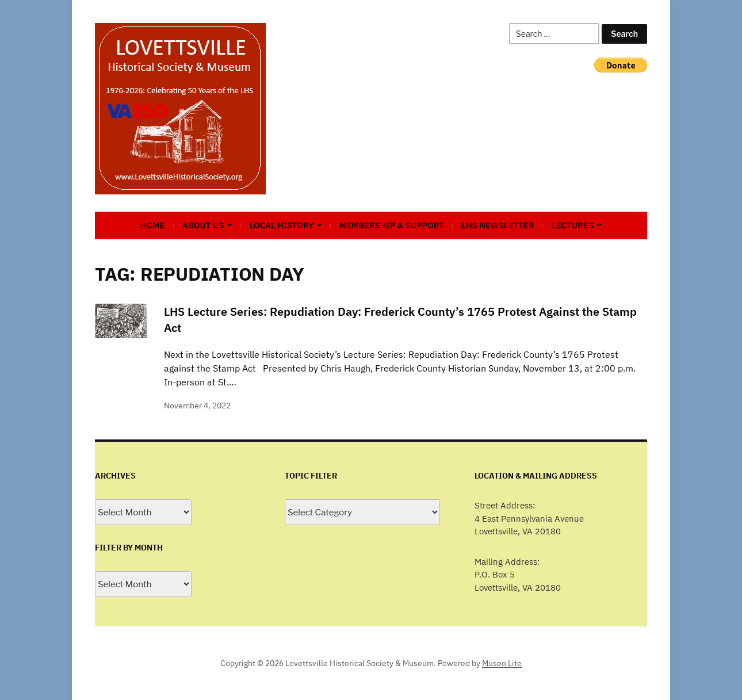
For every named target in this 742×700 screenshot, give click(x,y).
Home (153, 225)
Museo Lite (502, 663)
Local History (282, 225)
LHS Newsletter (498, 225)
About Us (203, 225)
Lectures (573, 225)
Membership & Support (392, 225)
